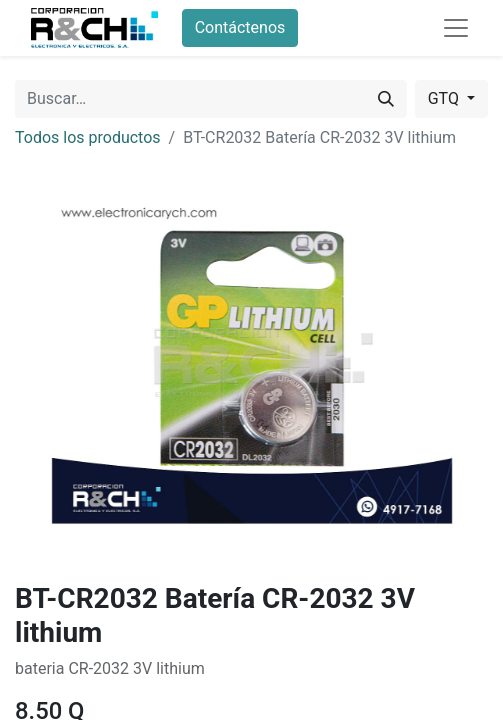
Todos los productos (88, 137)
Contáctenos (240, 27)
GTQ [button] (445, 98)
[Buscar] (386, 99)
